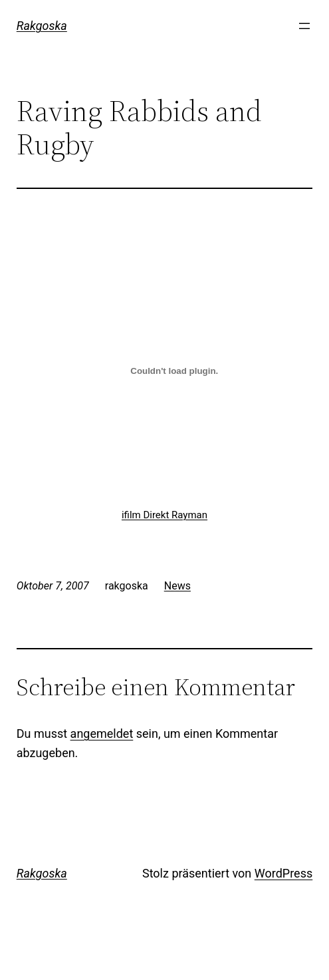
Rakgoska (42, 26)
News (177, 586)
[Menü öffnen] (304, 26)
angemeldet (102, 734)
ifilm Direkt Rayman (164, 515)
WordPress (283, 873)
